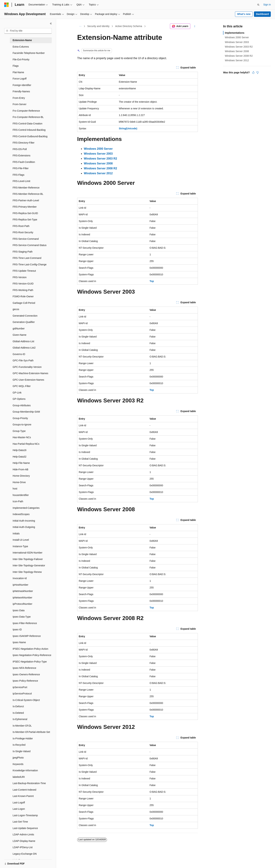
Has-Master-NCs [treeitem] (22, 437)
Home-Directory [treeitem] (21, 476)
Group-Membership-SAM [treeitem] (26, 412)
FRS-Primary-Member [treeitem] (25, 207)
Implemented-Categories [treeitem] (26, 508)
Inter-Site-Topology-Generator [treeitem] (29, 565)
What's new (244, 14)
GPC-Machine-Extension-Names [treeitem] (30, 373)
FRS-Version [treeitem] (20, 277)
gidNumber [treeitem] (19, 329)
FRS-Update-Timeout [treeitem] (24, 271)
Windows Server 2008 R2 (239, 56)
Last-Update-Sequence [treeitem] (25, 828)
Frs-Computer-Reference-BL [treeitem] (28, 117)
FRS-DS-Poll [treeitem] (20, 149)
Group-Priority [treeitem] (20, 418)
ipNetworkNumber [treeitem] (22, 598)
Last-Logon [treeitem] (19, 809)
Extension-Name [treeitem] (22, 40)
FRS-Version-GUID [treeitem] (23, 284)
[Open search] (258, 5)
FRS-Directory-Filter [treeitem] (24, 143)
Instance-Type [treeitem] (20, 546)
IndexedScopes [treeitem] (21, 514)
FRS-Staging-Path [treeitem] (23, 252)
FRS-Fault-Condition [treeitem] (24, 162)
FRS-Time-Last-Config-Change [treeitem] (30, 264)
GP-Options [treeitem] (19, 399)
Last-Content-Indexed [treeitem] (24, 790)
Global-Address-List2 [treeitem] (24, 348)
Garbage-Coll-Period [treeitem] (24, 303)
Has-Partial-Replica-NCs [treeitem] (26, 444)
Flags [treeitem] (16, 66)
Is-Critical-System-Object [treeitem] (26, 700)
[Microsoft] (6, 5)
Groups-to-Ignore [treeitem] (22, 425)
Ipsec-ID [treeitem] (17, 630)
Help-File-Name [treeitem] (21, 463)
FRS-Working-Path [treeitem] (23, 290)
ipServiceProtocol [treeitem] (22, 694)
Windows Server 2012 (237, 60)
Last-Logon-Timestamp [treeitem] (25, 815)
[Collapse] (51, 24)
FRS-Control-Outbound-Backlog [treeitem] (30, 136)
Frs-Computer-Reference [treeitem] (26, 111)
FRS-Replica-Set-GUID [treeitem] (25, 213)
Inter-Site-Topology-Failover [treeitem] (28, 559)
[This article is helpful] (253, 72)
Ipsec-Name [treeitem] (19, 642)
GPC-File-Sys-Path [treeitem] (23, 360)
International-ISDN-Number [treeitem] (28, 553)
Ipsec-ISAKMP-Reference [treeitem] (27, 636)
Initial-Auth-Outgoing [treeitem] (24, 527)
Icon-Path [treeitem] (18, 501)
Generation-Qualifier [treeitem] (24, 322)
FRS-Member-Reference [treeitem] (26, 188)
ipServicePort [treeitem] (20, 687)
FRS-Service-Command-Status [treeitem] (30, 245)
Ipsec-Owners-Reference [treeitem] (26, 674)
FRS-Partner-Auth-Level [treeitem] (26, 200)
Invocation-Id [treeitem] (20, 578)
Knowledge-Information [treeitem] (25, 770)
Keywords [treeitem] (18, 764)
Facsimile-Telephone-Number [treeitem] (29, 53)
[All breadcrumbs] (80, 26)
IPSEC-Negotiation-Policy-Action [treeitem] (30, 649)
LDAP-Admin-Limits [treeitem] (23, 834)
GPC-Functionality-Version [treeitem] (27, 367)
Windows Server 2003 (237, 42)
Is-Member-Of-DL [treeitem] (22, 726)
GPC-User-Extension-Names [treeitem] (28, 380)
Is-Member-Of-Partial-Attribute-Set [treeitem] (31, 732)
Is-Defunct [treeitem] (18, 706)
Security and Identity (98, 26)
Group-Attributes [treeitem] (22, 405)
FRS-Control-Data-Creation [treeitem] (28, 124)
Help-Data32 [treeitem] (20, 457)
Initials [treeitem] (16, 534)
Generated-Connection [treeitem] (25, 316)
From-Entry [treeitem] (19, 98)
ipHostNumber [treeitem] (20, 585)
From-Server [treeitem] (20, 104)
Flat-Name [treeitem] (18, 72)
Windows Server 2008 (237, 51)
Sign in (267, 5)
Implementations (235, 33)
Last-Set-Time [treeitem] (20, 822)
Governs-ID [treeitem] (19, 354)
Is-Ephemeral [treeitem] (20, 719)
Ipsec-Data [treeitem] (19, 610)
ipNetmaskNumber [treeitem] (23, 591)
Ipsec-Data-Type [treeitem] (22, 617)
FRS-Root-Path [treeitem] (21, 226)
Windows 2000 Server (237, 37)
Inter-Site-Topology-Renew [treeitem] (27, 572)
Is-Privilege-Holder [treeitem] (23, 738)
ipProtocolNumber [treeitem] (22, 604)
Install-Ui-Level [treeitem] (21, 540)
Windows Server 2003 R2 (239, 47)
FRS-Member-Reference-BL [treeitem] (28, 194)
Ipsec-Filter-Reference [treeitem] (25, 623)
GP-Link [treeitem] (17, 393)
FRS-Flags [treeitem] (19, 175)
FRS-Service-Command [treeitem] (26, 239)
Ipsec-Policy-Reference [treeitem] (25, 681)
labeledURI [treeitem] (19, 777)
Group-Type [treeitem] (19, 431)
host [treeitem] (15, 489)
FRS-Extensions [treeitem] (21, 155)
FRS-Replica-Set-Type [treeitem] (25, 220)
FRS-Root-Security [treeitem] (23, 232)
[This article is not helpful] (257, 72)
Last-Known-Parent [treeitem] (23, 796)
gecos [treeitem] (16, 309)
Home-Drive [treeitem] (19, 482)
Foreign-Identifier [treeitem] (22, 85)
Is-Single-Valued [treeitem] (22, 751)
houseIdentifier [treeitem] (21, 495)
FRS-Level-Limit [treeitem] (21, 181)
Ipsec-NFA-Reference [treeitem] (24, 668)
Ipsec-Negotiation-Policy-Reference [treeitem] (32, 655)
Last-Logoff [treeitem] (19, 803)
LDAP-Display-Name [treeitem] (24, 841)
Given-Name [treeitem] (20, 335)
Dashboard (262, 14)
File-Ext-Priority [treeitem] (21, 59)
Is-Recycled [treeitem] (19, 745)
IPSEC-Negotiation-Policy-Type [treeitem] (30, 662)
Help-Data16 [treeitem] (20, 450)
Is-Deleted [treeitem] (18, 713)
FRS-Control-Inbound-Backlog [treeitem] (29, 130)
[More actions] (195, 26)
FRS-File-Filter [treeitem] (21, 168)
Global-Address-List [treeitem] (23, 341)
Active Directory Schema (129, 26)
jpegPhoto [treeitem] (18, 758)
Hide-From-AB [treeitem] (20, 469)
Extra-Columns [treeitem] (21, 47)
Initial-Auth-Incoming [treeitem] (24, 521)
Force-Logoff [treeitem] (20, 79)
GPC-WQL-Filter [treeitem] (22, 386)
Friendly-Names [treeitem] (21, 91)
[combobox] (28, 31)
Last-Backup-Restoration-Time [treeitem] (29, 783)
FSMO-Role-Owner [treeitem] (23, 296)
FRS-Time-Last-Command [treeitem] (27, 258)
